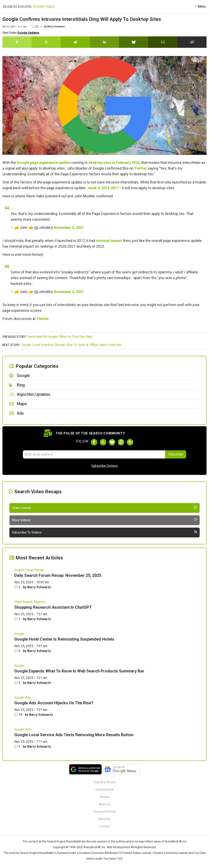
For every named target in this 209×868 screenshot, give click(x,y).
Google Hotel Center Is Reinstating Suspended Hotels (64, 639)
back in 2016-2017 (104, 188)
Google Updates (28, 33)
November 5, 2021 (69, 228)
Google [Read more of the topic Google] (19, 634)
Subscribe (176, 454)
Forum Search (105, 790)
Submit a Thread (104, 782)
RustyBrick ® (92, 847)
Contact (104, 826)
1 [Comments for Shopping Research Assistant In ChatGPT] (18, 619)
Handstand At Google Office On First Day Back (60, 337)
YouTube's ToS (113, 859)
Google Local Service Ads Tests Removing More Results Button (74, 735)
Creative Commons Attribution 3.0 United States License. (116, 853)
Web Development (118, 847)
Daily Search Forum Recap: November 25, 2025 (58, 575)
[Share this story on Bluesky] (134, 42)
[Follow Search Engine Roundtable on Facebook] (94, 442)
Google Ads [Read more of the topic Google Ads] (23, 697)
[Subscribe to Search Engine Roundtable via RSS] (130, 442)
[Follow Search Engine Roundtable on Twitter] (103, 442)
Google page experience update (44, 163)
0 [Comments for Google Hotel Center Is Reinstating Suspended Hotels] (18, 651)
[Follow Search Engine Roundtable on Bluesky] (112, 442)
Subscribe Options (104, 466)
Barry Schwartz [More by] (56, 27)
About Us (104, 804)
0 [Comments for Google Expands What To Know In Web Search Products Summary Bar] (18, 683)
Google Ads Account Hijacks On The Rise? (54, 703)
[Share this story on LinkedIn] (105, 42)
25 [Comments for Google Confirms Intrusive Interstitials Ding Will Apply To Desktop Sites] (35, 27)
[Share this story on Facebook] (17, 42)
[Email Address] (94, 454)
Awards (105, 797)
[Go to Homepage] (29, 7)
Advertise (105, 819)
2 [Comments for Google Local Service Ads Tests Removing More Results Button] (18, 747)
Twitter (141, 168)
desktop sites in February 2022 (114, 163)
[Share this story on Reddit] (75, 42)
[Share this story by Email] (163, 42)
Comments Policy (105, 812)
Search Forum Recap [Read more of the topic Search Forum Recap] (29, 570)
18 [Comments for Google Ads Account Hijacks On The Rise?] (19, 715)
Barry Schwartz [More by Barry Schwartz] (39, 587)
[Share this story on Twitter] (46, 42)
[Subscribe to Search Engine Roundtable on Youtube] (121, 442)
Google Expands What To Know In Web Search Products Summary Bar (79, 671)
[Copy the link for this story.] (192, 42)
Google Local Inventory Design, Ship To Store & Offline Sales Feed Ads (72, 345)
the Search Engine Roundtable (62, 841)
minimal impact (109, 241)
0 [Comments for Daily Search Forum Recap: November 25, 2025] (18, 587)
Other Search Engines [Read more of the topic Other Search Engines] (30, 602)
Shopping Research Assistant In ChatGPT (53, 607)
